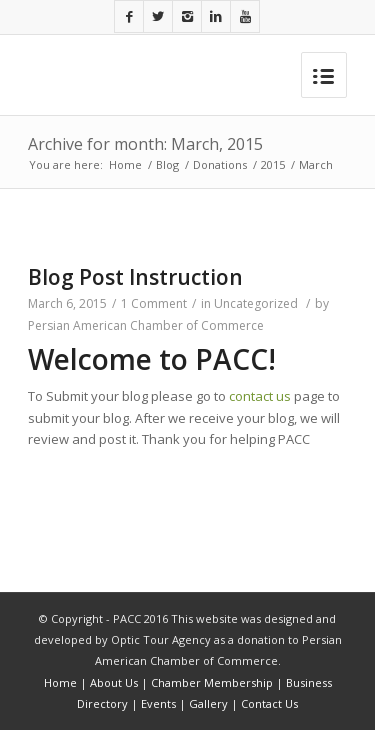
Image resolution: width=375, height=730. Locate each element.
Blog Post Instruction (135, 277)
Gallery (208, 703)
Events (158, 703)
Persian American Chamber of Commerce (146, 325)
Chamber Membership (212, 682)
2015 (273, 164)
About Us (114, 682)
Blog (167, 164)
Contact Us (269, 703)
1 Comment (154, 303)
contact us (260, 396)
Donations (220, 164)
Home (125, 164)
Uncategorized (256, 303)
